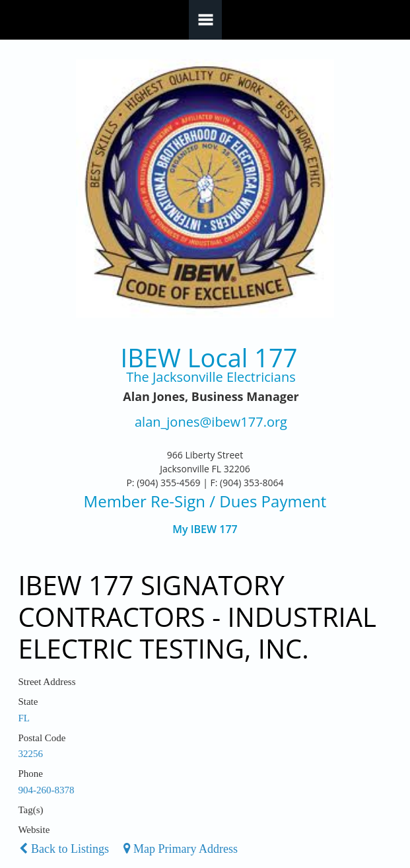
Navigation (205, 20)
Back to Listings (64, 849)
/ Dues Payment (266, 501)
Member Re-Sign (145, 501)
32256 (30, 754)
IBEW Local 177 (209, 358)
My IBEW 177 (205, 529)
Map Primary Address (180, 849)
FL (24, 718)
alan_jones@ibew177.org (211, 422)
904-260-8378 (46, 790)
